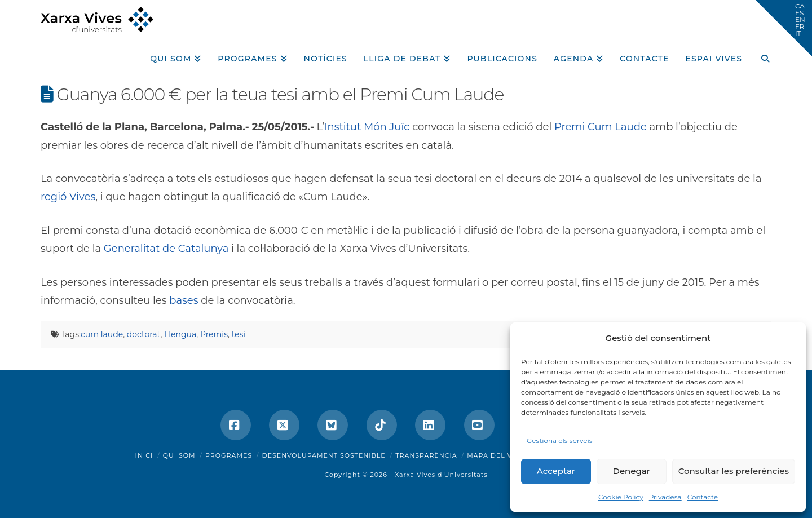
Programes (229, 455)
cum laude (102, 334)
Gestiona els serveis (560, 440)
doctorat (144, 334)
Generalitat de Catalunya (166, 249)
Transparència (426, 455)
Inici (144, 455)
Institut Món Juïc (368, 127)
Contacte (703, 497)
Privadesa (665, 497)
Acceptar (556, 471)
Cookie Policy (621, 497)
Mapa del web (496, 455)
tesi (239, 334)
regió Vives (68, 197)
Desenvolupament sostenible (324, 455)
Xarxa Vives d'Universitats (441, 475)
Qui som (179, 455)
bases (184, 300)
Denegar (632, 471)
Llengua (180, 334)
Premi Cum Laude (601, 127)
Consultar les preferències (734, 471)
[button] (784, 28)
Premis (214, 334)
